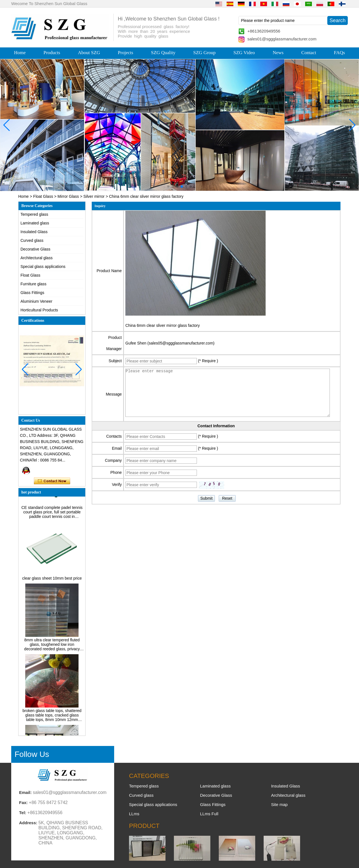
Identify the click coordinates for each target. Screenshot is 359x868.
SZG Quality (163, 53)
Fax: (23, 802)
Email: (25, 792)
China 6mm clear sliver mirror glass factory (163, 325)
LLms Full (209, 814)
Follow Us (32, 754)
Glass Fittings (32, 293)
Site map (279, 804)
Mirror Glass (68, 196)
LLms (134, 814)
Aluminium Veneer (36, 301)
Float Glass (43, 196)
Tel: (23, 813)
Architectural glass (36, 258)
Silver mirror (94, 196)
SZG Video (244, 53)
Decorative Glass (35, 249)
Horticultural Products (39, 310)
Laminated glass (35, 223)
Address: (28, 823)
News (278, 53)
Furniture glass (34, 284)
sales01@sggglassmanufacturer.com (282, 39)
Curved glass (32, 240)
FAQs (340, 53)
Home (20, 53)
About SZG (89, 53)
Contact (309, 53)
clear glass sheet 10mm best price (52, 581)
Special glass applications (43, 267)
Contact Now (52, 481)
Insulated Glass (34, 232)
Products (52, 53)
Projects (126, 53)
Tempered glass (34, 214)
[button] (168, 187)
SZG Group (204, 53)
